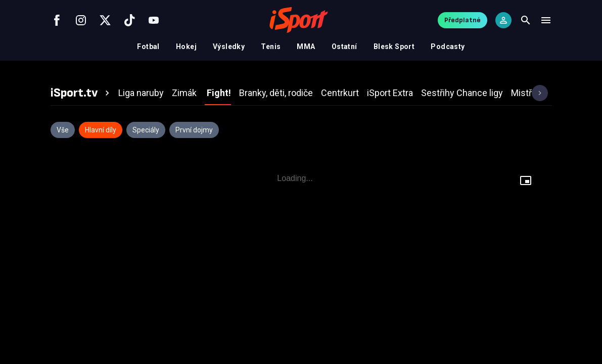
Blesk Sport (394, 47)
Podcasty (448, 47)
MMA (306, 47)
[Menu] (546, 20)
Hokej (186, 47)
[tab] (81, 93)
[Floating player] (526, 180)
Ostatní (344, 47)
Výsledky (229, 47)
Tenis (271, 47)
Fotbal (148, 47)
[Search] (526, 20)
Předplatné (462, 20)
